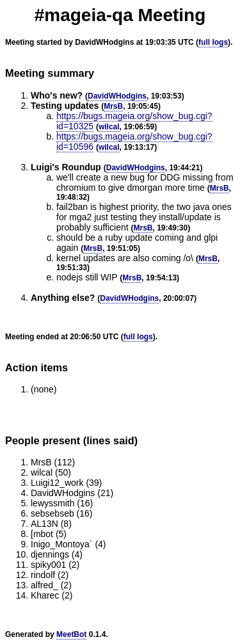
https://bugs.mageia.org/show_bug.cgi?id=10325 (134, 121)
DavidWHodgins (117, 96)
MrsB (113, 106)
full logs (213, 42)
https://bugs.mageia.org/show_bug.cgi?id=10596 (134, 141)
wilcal (109, 127)
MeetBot (71, 634)
